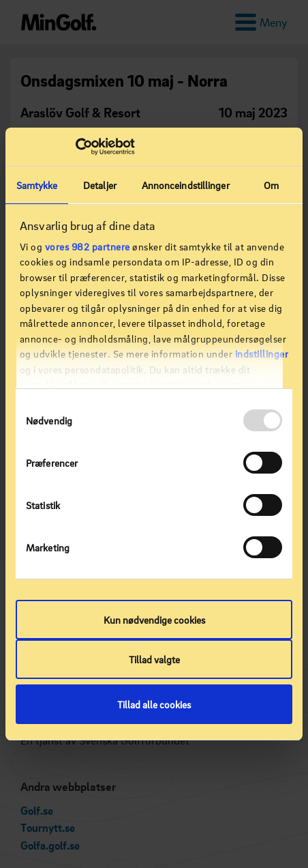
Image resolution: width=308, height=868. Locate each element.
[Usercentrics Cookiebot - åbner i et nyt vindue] (75, 147)
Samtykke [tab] (37, 185)
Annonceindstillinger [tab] (186, 185)
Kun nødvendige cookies (154, 620)
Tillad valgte (154, 659)
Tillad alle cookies (154, 704)
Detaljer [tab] (100, 185)
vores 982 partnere (88, 246)
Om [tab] (271, 185)
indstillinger (262, 353)
